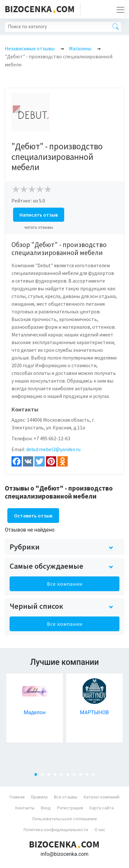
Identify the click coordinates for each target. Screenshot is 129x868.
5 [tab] (63, 776)
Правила (39, 797)
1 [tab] (38, 776)
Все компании (65, 584)
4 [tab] (57, 776)
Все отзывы (66, 797)
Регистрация (70, 808)
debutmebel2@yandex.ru (53, 449)
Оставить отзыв (33, 516)
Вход (46, 808)
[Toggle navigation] (118, 9)
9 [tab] (89, 776)
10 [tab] (95, 776)
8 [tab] (82, 776)
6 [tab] (70, 776)
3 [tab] (50, 776)
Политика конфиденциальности (56, 830)
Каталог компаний (102, 797)
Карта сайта (102, 808)
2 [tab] (44, 776)
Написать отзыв (39, 215)
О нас (100, 830)
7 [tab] (76, 776)
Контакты (25, 808)
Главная (17, 797)
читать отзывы (39, 227)
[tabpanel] (35, 708)
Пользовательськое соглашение (65, 819)
